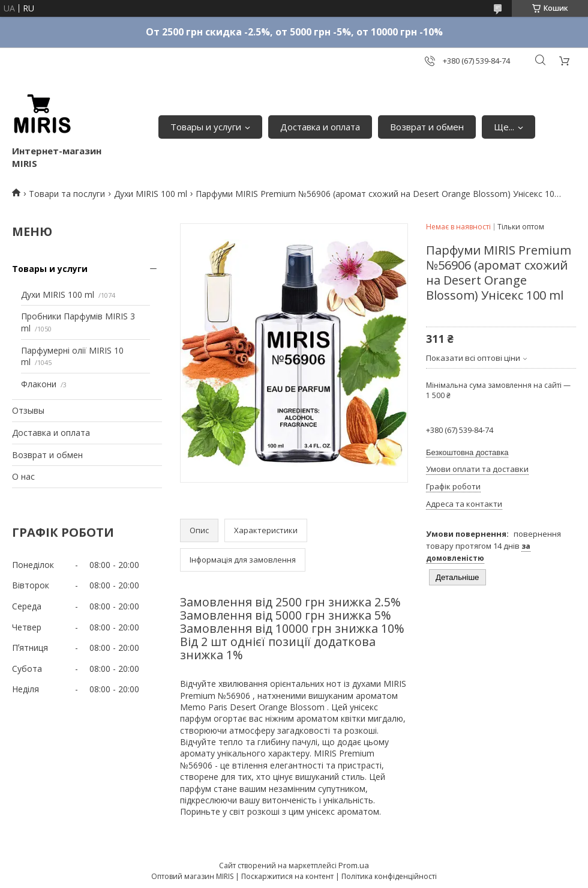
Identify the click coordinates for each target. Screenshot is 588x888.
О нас (23, 476)
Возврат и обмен (427, 127)
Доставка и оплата (320, 127)
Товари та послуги (67, 194)
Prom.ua (354, 865)
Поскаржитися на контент (287, 876)
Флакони (39, 384)
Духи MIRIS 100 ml (151, 194)
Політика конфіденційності (389, 876)
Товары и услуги (206, 127)
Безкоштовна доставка (467, 452)
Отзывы (28, 410)
